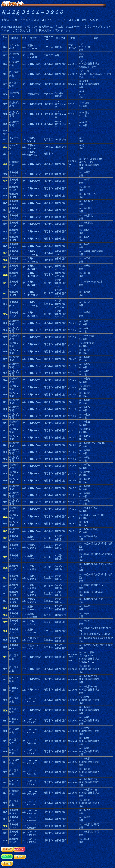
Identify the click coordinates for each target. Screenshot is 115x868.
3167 (5, 538)
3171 (5, 578)
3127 (5, 253)
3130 (5, 274)
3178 (5, 631)
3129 (5, 267)
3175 (5, 608)
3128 (5, 260)
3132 (5, 294)
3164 (5, 516)
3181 (5, 657)
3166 (5, 531)
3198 (5, 826)
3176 (5, 615)
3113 (5, 147)
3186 (5, 710)
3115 (5, 164)
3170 (5, 567)
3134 (5, 314)
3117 (5, 181)
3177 (5, 622)
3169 (5, 557)
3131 (5, 283)
